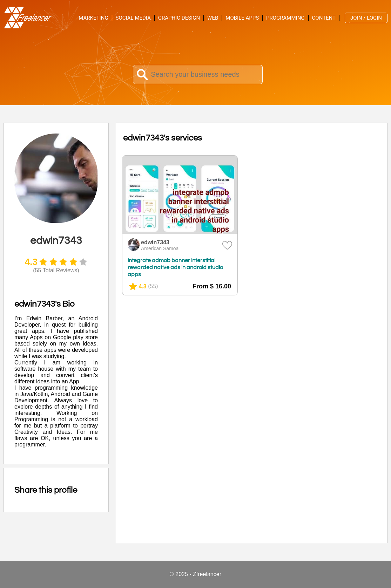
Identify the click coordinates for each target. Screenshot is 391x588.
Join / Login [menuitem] (366, 18)
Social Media (133, 18)
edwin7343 (155, 242)
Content (324, 18)
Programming (285, 18)
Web (213, 18)
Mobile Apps (242, 18)
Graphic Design (179, 18)
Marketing (93, 18)
